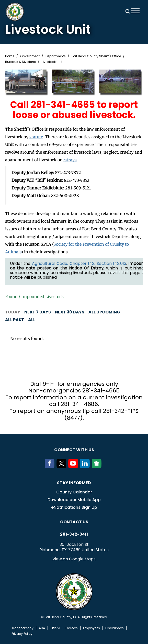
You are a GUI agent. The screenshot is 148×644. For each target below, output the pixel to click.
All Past (15, 320)
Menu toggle (135, 11)
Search (127, 11)
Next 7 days (38, 312)
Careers (72, 628)
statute (36, 137)
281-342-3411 (74, 534)
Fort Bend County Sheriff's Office (96, 56)
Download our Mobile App (74, 500)
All (32, 320)
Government (30, 56)
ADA (42, 628)
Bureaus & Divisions (20, 62)
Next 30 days (70, 312)
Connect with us (74, 450)
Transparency (22, 628)
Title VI (55, 628)
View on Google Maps (74, 559)
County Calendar (74, 492)
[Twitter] (62, 467)
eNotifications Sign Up (74, 507)
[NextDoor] (98, 467)
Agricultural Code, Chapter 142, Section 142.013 (79, 263)
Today (13, 312)
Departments (56, 56)
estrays (70, 160)
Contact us (74, 522)
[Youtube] (74, 467)
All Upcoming (104, 312)
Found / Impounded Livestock (35, 297)
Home (10, 56)
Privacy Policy (22, 634)
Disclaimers (115, 628)
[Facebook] (51, 467)
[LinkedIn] (86, 467)
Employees (92, 628)
